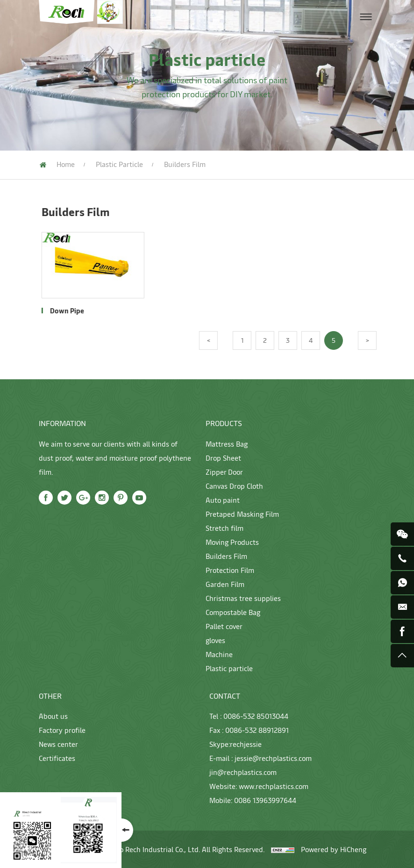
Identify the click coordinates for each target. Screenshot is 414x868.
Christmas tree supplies (243, 598)
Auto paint (223, 500)
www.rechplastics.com (274, 786)
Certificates (57, 758)
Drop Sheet (223, 458)
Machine (219, 654)
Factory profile (62, 730)
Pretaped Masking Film (242, 514)
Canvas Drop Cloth (234, 486)
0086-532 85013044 (256, 716)
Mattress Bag (227, 444)
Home (66, 164)
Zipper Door (224, 472)
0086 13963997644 (265, 800)
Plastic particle (119, 164)
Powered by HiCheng (334, 849)
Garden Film (225, 584)
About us (53, 716)
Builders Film (226, 556)
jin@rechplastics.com (243, 772)
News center (58, 744)
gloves (215, 640)
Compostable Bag (233, 612)
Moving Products (232, 542)
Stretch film (225, 528)
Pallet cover (224, 626)
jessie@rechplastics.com (273, 758)
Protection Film (230, 570)
